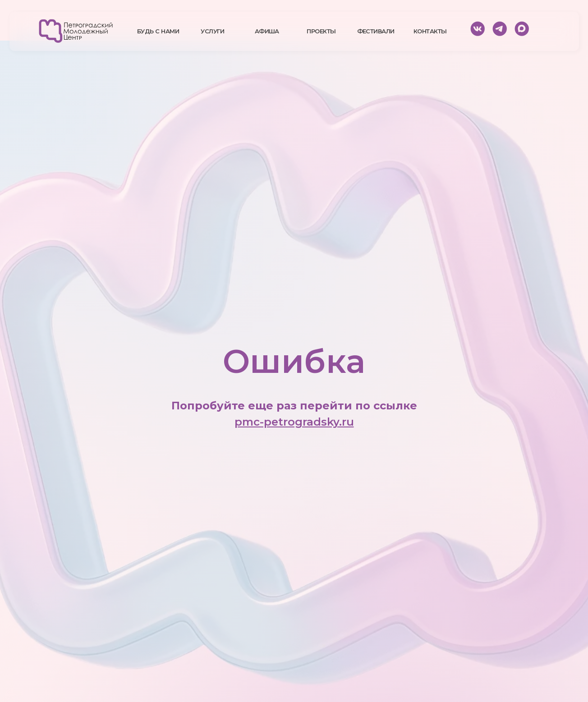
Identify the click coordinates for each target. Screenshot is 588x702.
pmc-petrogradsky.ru (294, 422)
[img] (76, 31)
